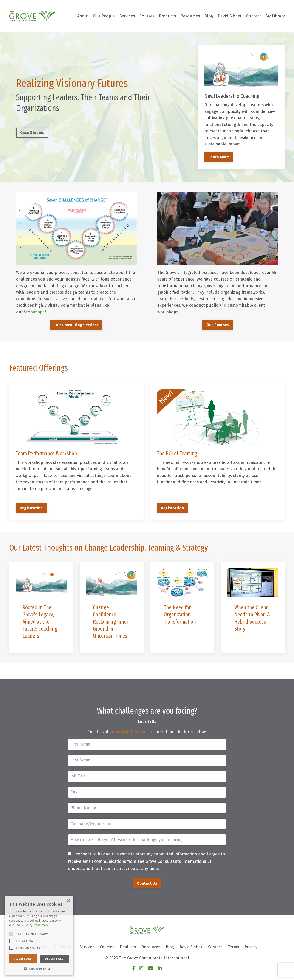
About (82, 16)
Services (126, 16)
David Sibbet (230, 16)
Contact (254, 16)
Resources (190, 16)
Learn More (219, 157)
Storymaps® (35, 312)
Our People (103, 16)
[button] (39, 969)
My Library (275, 16)
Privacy (256, 949)
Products (167, 16)
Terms (238, 949)
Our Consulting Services (76, 325)
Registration (32, 508)
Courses (146, 16)
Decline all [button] (54, 959)
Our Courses (218, 325)
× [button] (68, 901)
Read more (41, 925)
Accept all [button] (23, 959)
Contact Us (147, 886)
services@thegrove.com (133, 733)
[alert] (39, 936)
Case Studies (32, 133)
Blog (209, 16)
